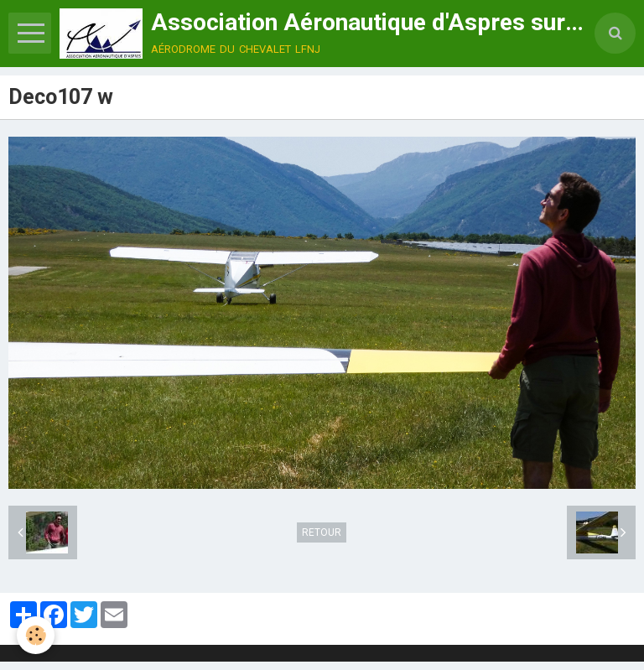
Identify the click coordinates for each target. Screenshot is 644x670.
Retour (322, 532)
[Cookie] (36, 635)
